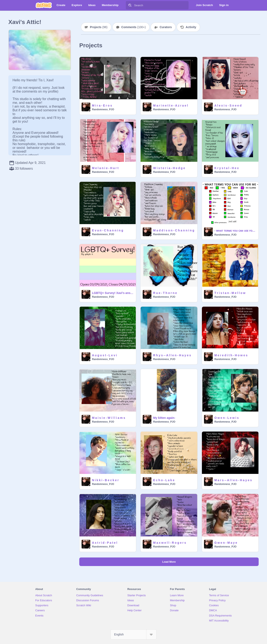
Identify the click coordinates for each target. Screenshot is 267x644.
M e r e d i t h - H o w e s (231, 355)
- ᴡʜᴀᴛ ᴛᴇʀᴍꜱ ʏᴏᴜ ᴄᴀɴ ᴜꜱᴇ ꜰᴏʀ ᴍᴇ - (235, 231)
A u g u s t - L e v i (104, 355)
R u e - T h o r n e (165, 293)
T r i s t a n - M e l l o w (230, 293)
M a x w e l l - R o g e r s (169, 543)
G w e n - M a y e (226, 543)
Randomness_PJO (103, 109)
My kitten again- (164, 418)
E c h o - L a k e (164, 480)
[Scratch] (44, 5)
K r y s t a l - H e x (227, 168)
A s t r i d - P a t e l (105, 543)
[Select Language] (133, 634)
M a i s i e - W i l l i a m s (109, 418)
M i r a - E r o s (102, 105)
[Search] (130, 5)
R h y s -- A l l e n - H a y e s (172, 355)
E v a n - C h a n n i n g (108, 230)
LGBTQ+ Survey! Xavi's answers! (113, 293)
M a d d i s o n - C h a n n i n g (174, 230)
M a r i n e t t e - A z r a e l (170, 105)
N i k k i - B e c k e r (105, 480)
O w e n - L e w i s (227, 418)
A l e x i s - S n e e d (228, 105)
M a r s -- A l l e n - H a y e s (233, 480)
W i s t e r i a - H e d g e (169, 168)
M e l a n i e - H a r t (105, 168)
